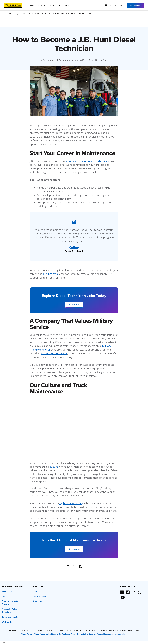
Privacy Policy (26, 634)
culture (54, 467)
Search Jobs (63, 5)
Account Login (117, 5)
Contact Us (36, 591)
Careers (31, 5)
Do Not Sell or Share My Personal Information (95, 634)
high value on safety (71, 503)
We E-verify (7, 622)
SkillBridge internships (54, 353)
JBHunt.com (37, 601)
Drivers (53, 5)
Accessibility (120, 634)
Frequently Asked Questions (10, 611)
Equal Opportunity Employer (10, 603)
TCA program (51, 274)
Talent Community (10, 617)
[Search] (106, 5)
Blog (4, 596)
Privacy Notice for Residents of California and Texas (55, 634)
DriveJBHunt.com (39, 596)
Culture (43, 5)
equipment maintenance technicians (88, 161)
